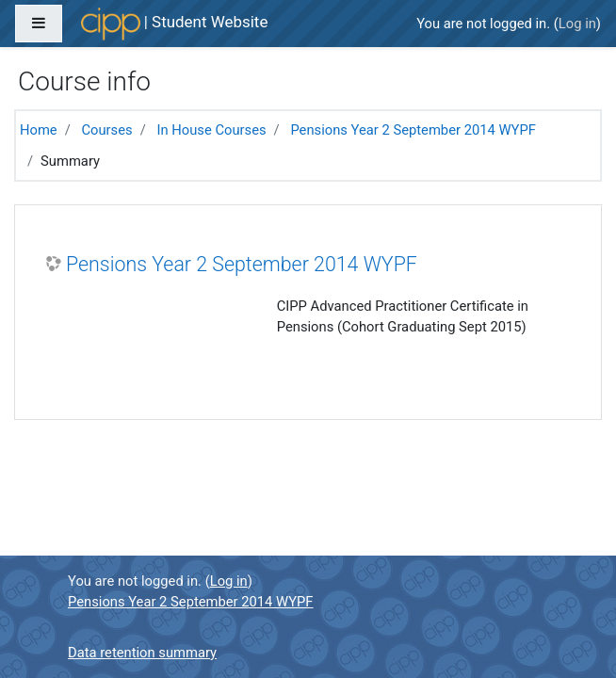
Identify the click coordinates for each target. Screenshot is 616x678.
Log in (577, 24)
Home (39, 130)
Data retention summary (142, 653)
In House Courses (211, 130)
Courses (106, 130)
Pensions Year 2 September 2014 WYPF (413, 130)
